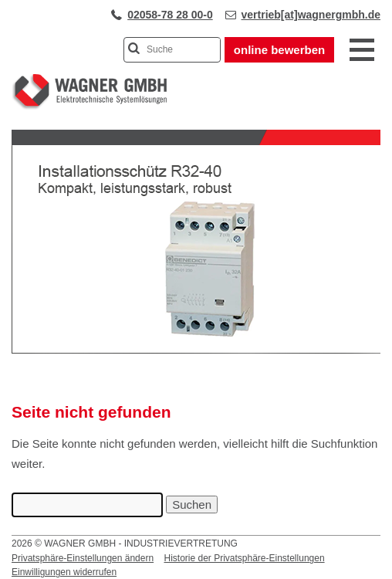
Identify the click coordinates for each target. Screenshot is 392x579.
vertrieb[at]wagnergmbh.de (311, 15)
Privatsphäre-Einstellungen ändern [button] (83, 558)
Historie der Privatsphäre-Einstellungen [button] (244, 558)
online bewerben (279, 50)
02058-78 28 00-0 (170, 15)
